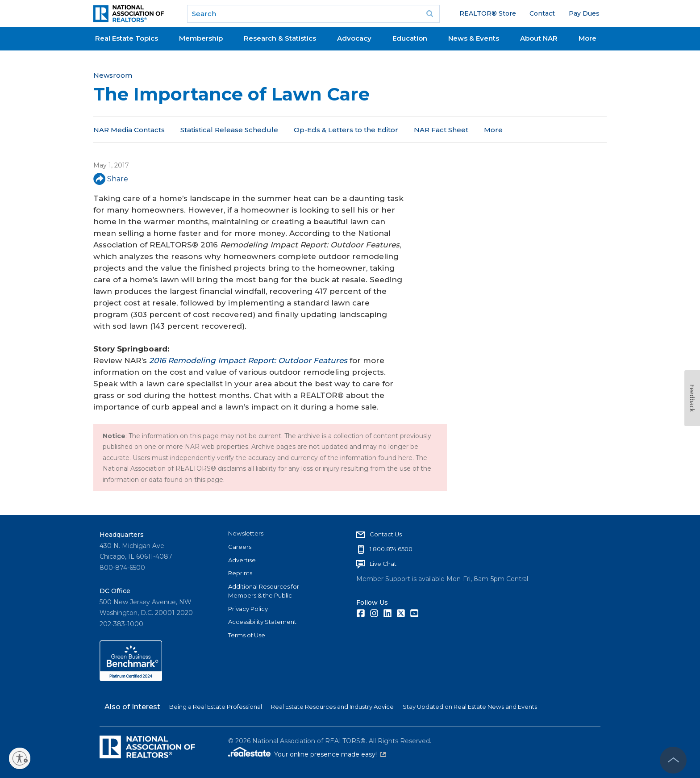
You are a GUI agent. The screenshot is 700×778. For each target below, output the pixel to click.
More (587, 38)
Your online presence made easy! (330, 754)
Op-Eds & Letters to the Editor (346, 130)
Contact (542, 13)
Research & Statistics (280, 38)
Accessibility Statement (262, 622)
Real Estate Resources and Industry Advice (332, 707)
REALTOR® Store (488, 13)
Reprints (240, 573)
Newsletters (246, 533)
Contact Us (386, 534)
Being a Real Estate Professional (216, 707)
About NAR (539, 38)
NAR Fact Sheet (441, 130)
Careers (240, 547)
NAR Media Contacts (129, 130)
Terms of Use (247, 635)
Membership (201, 38)
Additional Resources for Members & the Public (264, 591)
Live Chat (383, 564)
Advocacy (354, 38)
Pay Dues (584, 13)
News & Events (474, 38)
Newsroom (113, 75)
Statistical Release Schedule (229, 130)
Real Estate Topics (127, 38)
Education (410, 38)
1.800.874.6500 (391, 549)
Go (430, 14)
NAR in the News (513, 130)
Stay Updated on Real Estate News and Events (470, 707)
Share (111, 179)
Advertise (242, 560)
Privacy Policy (248, 609)
